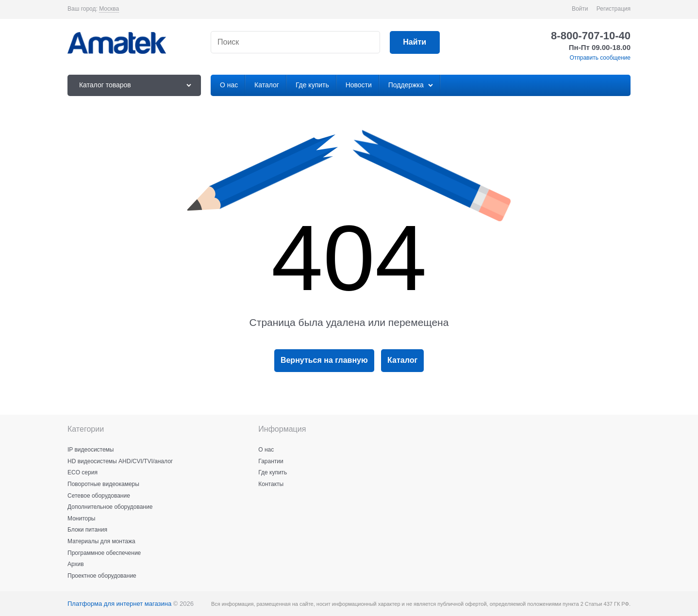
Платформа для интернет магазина (119, 604)
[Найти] (415, 42)
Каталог (402, 360)
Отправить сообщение (600, 58)
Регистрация (614, 9)
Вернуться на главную (324, 360)
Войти (580, 9)
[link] (109, 9)
